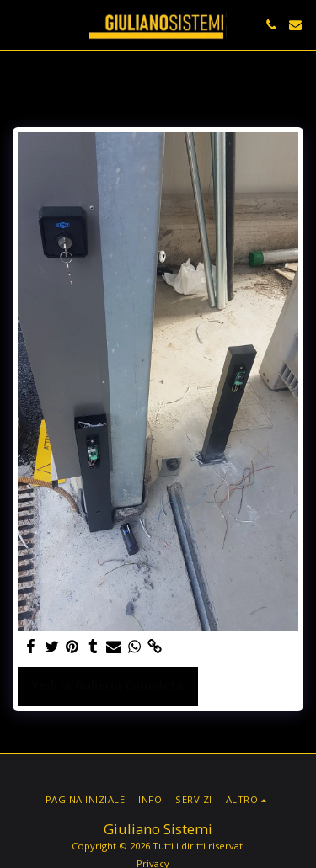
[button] (19, 24)
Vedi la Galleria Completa (107, 685)
